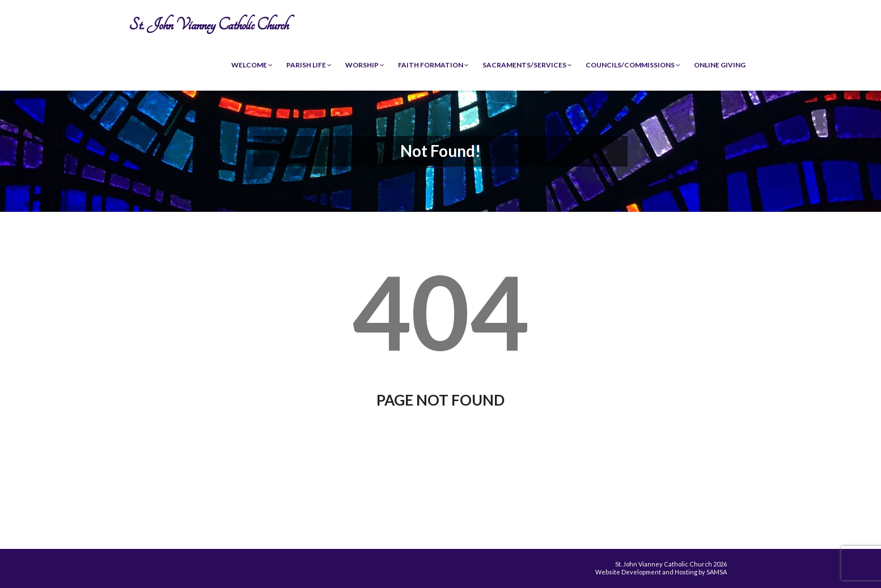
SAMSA (717, 572)
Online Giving (720, 65)
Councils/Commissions (633, 65)
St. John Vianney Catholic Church (209, 25)
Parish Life (309, 65)
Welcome (252, 65)
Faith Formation (433, 65)
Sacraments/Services (527, 65)
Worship (365, 65)
